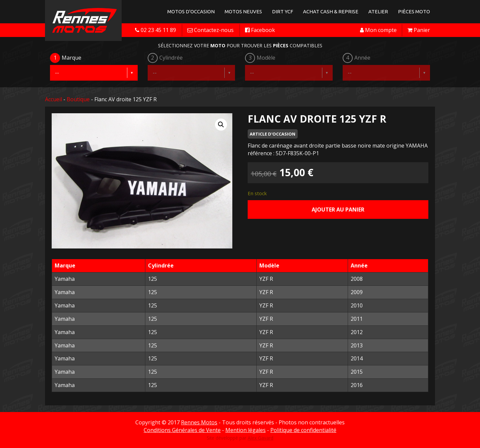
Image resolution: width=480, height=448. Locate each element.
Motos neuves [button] (243, 11)
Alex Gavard (260, 438)
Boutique (78, 99)
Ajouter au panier (338, 210)
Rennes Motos (199, 422)
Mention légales (245, 430)
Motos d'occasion (191, 11)
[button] (221, 125)
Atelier (378, 11)
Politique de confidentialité (303, 430)
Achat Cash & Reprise (331, 11)
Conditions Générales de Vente (182, 430)
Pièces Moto (414, 11)
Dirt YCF (282, 11)
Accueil (53, 99)
